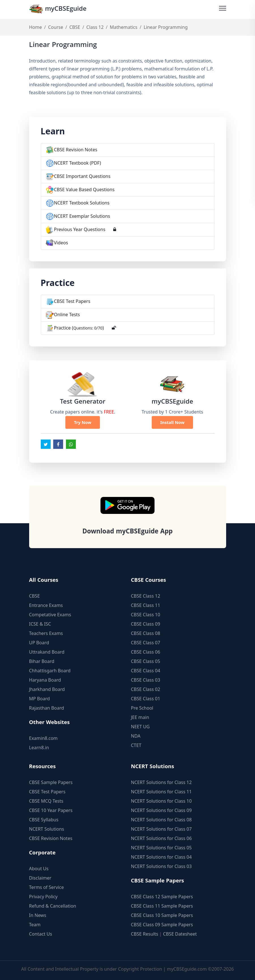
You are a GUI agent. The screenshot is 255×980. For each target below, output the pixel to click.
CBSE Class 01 (146, 699)
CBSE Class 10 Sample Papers (162, 915)
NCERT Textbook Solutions (82, 203)
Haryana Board (45, 680)
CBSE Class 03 (146, 680)
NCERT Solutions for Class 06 (161, 838)
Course (56, 27)
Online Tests (67, 315)
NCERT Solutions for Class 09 (161, 810)
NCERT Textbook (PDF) (78, 163)
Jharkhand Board (47, 689)
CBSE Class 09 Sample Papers (162, 925)
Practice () (79, 328)
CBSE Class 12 (146, 596)
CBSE (75, 27)
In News (38, 915)
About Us (39, 869)
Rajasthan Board (47, 708)
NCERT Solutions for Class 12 (161, 782)
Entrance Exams (46, 605)
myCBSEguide (58, 9)
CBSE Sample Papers (51, 782)
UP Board (39, 643)
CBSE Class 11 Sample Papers (162, 906)
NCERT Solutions (47, 829)
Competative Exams (50, 615)
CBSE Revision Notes (76, 150)
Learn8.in (39, 748)
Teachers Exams (46, 633)
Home (36, 27)
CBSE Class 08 (146, 633)
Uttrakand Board (47, 652)
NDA (136, 736)
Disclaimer (40, 878)
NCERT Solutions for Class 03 (161, 866)
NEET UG (140, 727)
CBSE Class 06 (146, 652)
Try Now (82, 422)
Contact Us (41, 934)
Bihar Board (42, 661)
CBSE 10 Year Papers (51, 810)
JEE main (140, 717)
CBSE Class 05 (146, 661)
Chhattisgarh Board (50, 671)
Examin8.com (43, 738)
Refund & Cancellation (53, 906)
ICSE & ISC (40, 624)
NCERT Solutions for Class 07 (161, 829)
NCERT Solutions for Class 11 (161, 792)
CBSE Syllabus (44, 820)
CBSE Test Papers (72, 301)
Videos (61, 243)
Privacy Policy (43, 897)
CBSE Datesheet (180, 934)
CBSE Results (145, 934)
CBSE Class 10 (146, 615)
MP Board (40, 699)
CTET (136, 745)
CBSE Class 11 (146, 605)
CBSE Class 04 (146, 671)
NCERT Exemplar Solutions (82, 216)
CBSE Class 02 (146, 689)
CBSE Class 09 (146, 624)
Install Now (172, 422)
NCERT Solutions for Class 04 (161, 857)
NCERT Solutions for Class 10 (161, 801)
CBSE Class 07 (146, 643)
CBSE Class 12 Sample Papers (162, 897)
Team (35, 925)
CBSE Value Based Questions (84, 189)
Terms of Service (47, 887)
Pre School (142, 708)
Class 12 (95, 27)
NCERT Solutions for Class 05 (161, 848)
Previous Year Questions (80, 229)
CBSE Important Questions (82, 176)
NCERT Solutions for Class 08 (161, 820)
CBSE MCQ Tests (46, 801)
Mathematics (124, 27)
